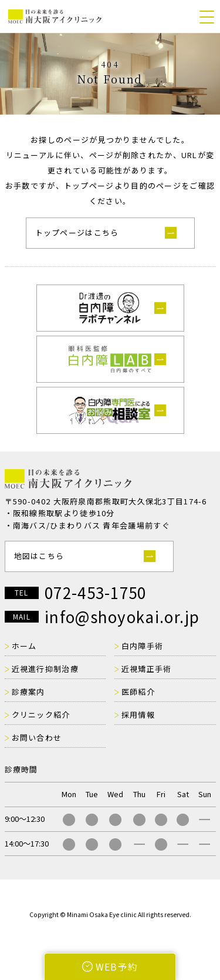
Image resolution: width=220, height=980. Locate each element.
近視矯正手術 (147, 669)
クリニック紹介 (41, 715)
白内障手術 (143, 646)
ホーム (24, 646)
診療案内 (28, 692)
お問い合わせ (37, 737)
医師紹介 (138, 692)
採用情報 (138, 715)
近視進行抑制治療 (45, 669)
